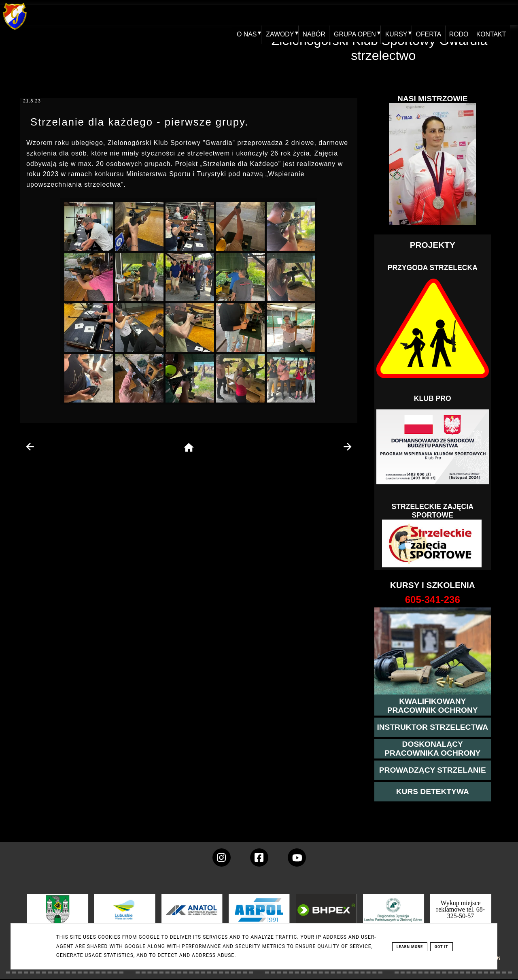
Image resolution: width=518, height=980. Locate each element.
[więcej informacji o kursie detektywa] (433, 792)
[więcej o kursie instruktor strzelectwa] (432, 727)
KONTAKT (498, 15)
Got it (442, 947)
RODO (464, 15)
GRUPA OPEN (357, 15)
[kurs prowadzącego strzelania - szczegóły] (433, 770)
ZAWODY (280, 15)
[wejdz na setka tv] (297, 857)
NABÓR (315, 15)
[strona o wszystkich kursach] (433, 600)
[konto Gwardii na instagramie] (222, 857)
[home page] (189, 448)
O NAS (247, 15)
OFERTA (432, 15)
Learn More (410, 947)
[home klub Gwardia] (15, 30)
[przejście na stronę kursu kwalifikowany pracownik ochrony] (433, 706)
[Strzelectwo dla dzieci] (433, 544)
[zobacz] (392, 916)
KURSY (399, 15)
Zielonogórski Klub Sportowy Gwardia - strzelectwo (383, 48)
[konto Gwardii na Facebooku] (259, 857)
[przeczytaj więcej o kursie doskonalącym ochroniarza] (433, 749)
